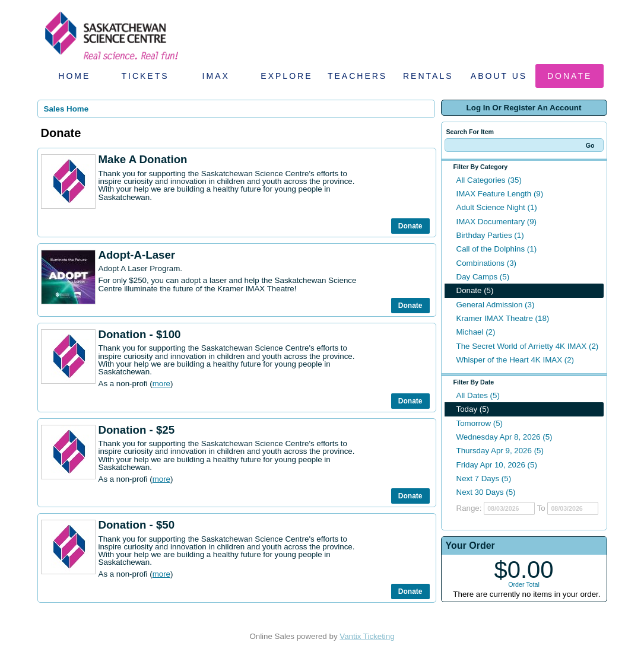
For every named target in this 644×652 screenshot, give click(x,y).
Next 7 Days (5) (484, 478)
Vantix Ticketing (367, 636)
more (161, 384)
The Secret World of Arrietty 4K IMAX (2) (528, 346)
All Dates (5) (478, 395)
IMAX (216, 76)
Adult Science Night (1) (497, 207)
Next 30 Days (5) (486, 492)
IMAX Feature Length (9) (500, 194)
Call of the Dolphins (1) (497, 249)
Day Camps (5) (483, 277)
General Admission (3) (496, 305)
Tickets (145, 76)
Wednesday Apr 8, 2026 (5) (505, 437)
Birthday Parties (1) (490, 235)
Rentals (428, 76)
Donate (570, 76)
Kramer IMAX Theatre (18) (503, 318)
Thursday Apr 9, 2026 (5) (500, 451)
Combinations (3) (486, 263)
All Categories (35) (489, 180)
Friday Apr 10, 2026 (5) (497, 465)
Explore (286, 76)
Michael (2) (476, 332)
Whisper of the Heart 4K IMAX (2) (515, 360)
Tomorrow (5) (480, 423)
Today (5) (473, 409)
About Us (499, 76)
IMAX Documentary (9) (497, 222)
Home (74, 76)
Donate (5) (475, 290)
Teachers (357, 76)
